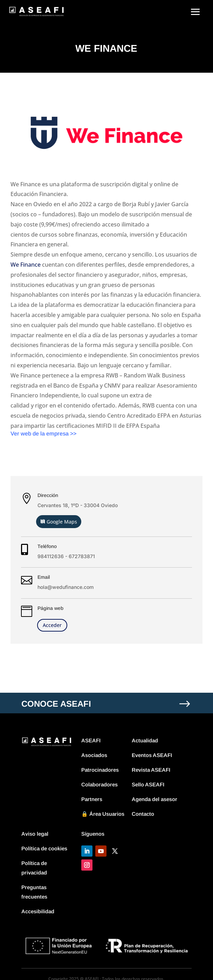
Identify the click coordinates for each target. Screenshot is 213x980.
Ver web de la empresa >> (43, 434)
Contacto (143, 814)
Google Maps (62, 522)
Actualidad (145, 740)
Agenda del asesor (154, 799)
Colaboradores (99, 784)
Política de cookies (44, 848)
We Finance (26, 265)
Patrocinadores (100, 770)
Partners (92, 799)
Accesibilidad (38, 911)
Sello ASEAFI (148, 784)
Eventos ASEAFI (152, 755)
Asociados (94, 755)
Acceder (52, 625)
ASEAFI (91, 740)
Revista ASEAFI (151, 770)
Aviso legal (35, 834)
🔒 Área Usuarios (103, 814)
